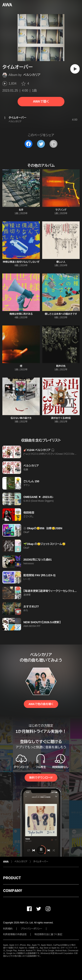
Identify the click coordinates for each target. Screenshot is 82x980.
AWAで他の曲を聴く (41, 704)
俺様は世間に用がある (21, 314)
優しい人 (61, 262)
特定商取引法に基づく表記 (48, 934)
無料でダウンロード (41, 778)
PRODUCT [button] (12, 878)
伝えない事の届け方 (21, 418)
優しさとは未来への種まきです (61, 314)
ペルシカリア (32, 75)
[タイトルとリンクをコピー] (53, 144)
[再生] (75, 69)
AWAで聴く (41, 101)
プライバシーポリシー (31, 929)
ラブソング (61, 210)
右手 (21, 210)
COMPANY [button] (13, 891)
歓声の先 (61, 366)
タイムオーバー (41, 862)
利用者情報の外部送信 (15, 934)
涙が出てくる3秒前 (61, 418)
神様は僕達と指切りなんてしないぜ (21, 262)
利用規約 (8, 929)
